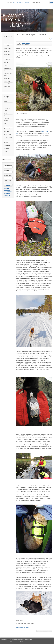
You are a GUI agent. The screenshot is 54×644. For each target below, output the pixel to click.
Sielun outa (7, 146)
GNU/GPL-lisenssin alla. (23, 642)
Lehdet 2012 (7, 78)
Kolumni (6, 116)
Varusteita (6, 148)
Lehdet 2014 (7, 51)
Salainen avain (8, 175)
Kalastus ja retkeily (7, 109)
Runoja (6, 140)
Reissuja (6, 143)
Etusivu (6, 43)
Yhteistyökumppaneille (8, 75)
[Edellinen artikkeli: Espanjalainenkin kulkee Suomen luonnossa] (40, 631)
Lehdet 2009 (7, 87)
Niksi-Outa (7, 132)
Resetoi (21, 2)
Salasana (6, 170)
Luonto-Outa (7, 126)
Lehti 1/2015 (7, 49)
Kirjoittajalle (7, 60)
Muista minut (8, 181)
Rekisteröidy (7, 195)
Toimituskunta (7, 71)
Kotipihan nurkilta (6, 120)
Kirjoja (5, 113)
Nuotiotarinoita (8, 134)
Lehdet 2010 (7, 84)
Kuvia (5, 57)
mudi (17, 133)
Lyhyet (5, 123)
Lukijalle (6, 63)
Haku (51, 2)
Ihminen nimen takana (8, 105)
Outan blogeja (7, 68)
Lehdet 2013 (7, 54)
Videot (5, 151)
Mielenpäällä (7, 129)
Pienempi (27, 2)
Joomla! (3, 642)
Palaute (6, 65)
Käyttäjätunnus (8, 165)
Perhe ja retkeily (8, 137)
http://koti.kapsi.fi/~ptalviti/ (23, 627)
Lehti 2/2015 (7, 46)
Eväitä (5, 101)
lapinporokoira (45, 131)
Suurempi (16, 2)
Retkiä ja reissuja (26, 43)
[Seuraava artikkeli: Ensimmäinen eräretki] (48, 631)
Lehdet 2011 (7, 81)
